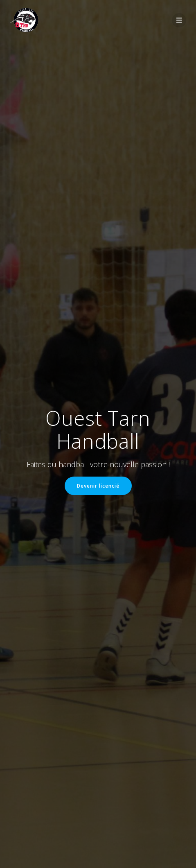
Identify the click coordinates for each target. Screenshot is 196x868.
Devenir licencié (98, 486)
